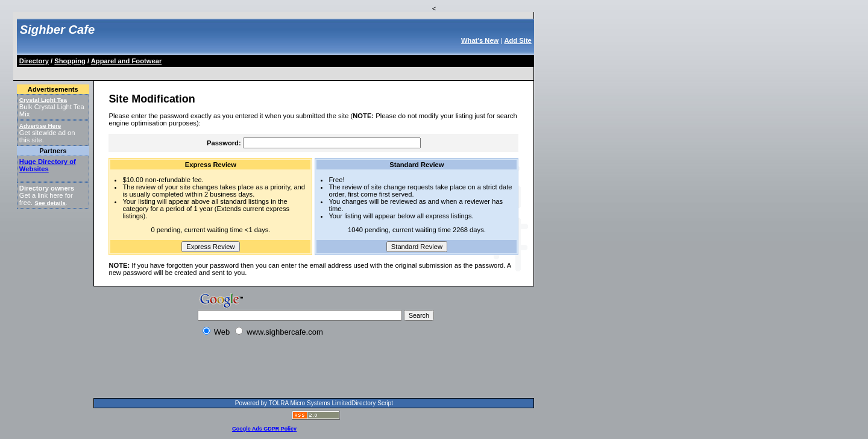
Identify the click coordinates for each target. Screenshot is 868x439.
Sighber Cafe (57, 30)
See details (50, 203)
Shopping (70, 61)
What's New (480, 40)
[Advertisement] (237, 71)
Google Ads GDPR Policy (264, 429)
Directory (34, 61)
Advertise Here (40, 126)
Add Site (517, 40)
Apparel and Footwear (127, 61)
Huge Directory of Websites (48, 165)
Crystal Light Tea (43, 100)
